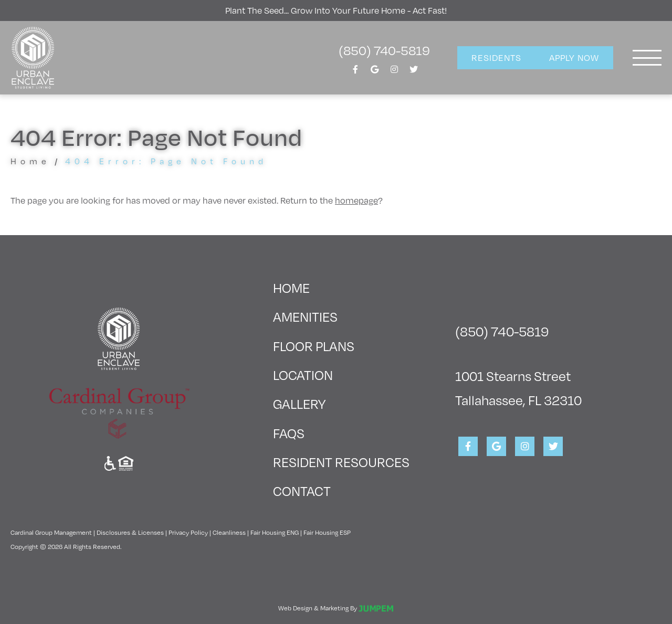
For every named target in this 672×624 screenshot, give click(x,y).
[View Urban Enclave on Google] (375, 72)
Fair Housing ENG (275, 532)
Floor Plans (314, 346)
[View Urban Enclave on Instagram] (394, 72)
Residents (496, 57)
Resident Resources (341, 462)
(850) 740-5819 (384, 50)
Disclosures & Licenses (130, 532)
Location (303, 374)
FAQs (289, 433)
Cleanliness (229, 532)
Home (30, 161)
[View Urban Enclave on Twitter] (414, 72)
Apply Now (574, 57)
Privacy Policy (188, 532)
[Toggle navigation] (647, 58)
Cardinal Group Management (51, 532)
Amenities (305, 316)
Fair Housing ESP (327, 532)
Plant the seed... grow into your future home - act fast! (336, 10)
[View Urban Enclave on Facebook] (355, 72)
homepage (356, 200)
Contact (302, 490)
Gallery (299, 403)
